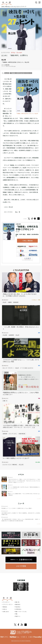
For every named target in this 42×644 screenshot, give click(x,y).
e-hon (22, 253)
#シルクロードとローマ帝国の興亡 (10, 463)
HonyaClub (33, 253)
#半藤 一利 (5, 399)
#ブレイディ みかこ (13, 432)
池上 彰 (4, 60)
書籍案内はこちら (21, 558)
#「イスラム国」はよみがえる (27, 367)
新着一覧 (18, 601)
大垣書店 (27, 258)
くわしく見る (27, 240)
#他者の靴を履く (22, 432)
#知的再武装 (16, 301)
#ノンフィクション (11, 66)
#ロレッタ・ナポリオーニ (8, 367)
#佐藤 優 (10, 301)
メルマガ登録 (21, 565)
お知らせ (5, 608)
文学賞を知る (19, 608)
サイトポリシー (7, 601)
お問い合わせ (6, 610)
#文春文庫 (7, 65)
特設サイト (19, 615)
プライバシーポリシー (8, 603)
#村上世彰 (5, 334)
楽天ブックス (33, 245)
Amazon (22, 245)
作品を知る (19, 605)
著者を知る (19, 603)
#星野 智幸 (5, 432)
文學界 (11, 620)
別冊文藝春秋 (29, 620)
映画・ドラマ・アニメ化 (22, 610)
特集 (17, 612)
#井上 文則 (21, 463)
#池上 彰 (4, 301)
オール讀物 (19, 620)
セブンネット (22, 249)
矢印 (39, 497)
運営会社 (5, 605)
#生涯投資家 (11, 334)
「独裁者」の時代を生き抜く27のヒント (21, 73)
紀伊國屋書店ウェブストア (33, 249)
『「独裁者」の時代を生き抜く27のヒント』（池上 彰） (27, 114)
